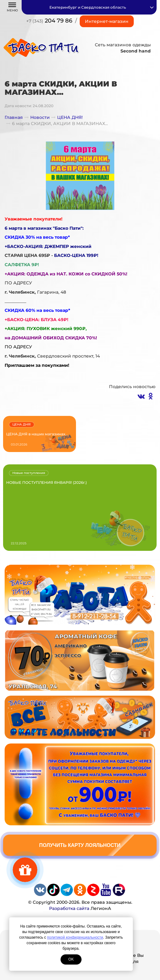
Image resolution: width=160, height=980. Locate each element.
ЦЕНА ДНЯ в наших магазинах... (37, 434)
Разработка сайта (69, 908)
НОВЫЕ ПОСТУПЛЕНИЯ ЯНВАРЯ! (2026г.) (46, 482)
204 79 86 (49, 21)
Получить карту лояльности (80, 845)
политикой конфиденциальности (75, 937)
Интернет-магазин (107, 21)
